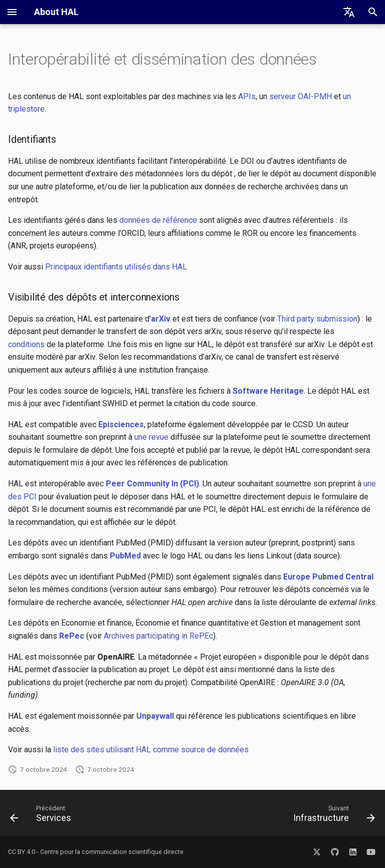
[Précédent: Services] (43, 816)
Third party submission (317, 319)
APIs (247, 96)
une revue (151, 437)
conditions (26, 344)
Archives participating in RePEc (158, 636)
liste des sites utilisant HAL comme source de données (151, 750)
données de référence (158, 220)
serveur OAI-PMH (301, 96)
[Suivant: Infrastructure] (332, 816)
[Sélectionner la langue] (349, 12)
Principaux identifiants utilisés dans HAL (116, 267)
